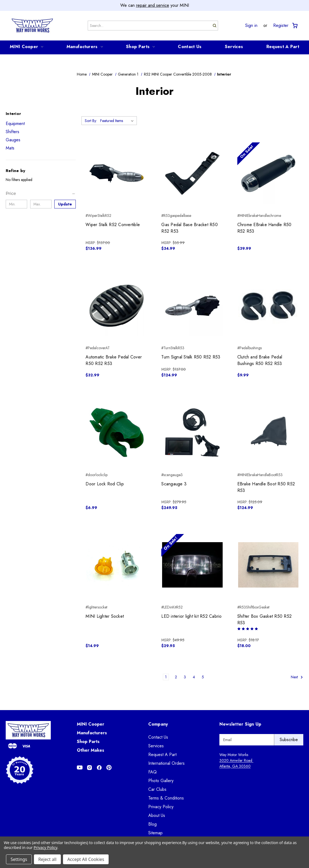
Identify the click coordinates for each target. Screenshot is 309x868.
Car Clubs (157, 789)
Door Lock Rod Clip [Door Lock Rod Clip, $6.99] (105, 484)
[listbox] (118, 121)
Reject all (47, 859)
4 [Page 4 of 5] (194, 677)
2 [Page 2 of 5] (176, 677)
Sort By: (91, 121)
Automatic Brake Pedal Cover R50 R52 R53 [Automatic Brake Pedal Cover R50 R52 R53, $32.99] (114, 360)
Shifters (12, 132)
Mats (10, 148)
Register (281, 26)
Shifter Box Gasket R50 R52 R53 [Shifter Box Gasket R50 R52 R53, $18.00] (265, 619)
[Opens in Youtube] (80, 768)
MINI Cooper (26, 47)
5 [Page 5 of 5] (203, 677)
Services (234, 47)
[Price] (41, 193)
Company (158, 724)
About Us (157, 815)
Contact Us (190, 47)
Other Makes (91, 750)
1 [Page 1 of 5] (166, 677)
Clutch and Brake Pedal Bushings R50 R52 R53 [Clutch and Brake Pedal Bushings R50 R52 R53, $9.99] (260, 360)
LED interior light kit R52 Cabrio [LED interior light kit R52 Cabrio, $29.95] (191, 616)
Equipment (15, 124)
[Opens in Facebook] (99, 768)
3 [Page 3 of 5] (185, 677)
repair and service (153, 5)
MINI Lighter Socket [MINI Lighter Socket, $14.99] (105, 616)
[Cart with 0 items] (294, 26)
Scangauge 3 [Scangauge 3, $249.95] (174, 484)
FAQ (152, 772)
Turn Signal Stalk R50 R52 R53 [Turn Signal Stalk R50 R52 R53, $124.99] (191, 357)
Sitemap (155, 833)
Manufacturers (85, 47)
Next (297, 677)
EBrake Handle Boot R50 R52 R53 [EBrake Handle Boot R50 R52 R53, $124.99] (266, 487)
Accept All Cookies (86, 859)
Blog (152, 824)
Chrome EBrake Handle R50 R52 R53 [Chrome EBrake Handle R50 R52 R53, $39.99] (264, 228)
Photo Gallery (161, 781)
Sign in (251, 26)
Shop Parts (140, 47)
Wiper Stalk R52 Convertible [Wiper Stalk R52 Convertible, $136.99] (113, 225)
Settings (19, 859)
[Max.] (41, 204)
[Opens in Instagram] (89, 768)
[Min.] (16, 204)
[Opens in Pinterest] (109, 768)
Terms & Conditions (166, 798)
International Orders (166, 763)
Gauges (13, 140)
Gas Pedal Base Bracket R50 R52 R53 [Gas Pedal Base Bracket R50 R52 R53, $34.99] (190, 228)
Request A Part (283, 47)
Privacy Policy (161, 807)
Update (65, 204)
